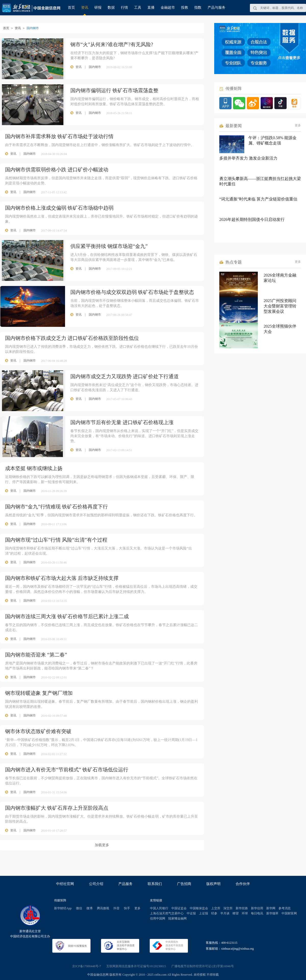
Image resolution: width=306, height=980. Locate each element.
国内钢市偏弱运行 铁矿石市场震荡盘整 (114, 90)
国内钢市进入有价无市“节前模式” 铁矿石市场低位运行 (67, 770)
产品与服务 (216, 8)
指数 (198, 8)
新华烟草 (272, 913)
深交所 (228, 908)
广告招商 (184, 884)
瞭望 (236, 913)
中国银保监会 (199, 908)
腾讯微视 (103, 908)
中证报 (191, 913)
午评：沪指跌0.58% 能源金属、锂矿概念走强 (272, 140)
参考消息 (285, 908)
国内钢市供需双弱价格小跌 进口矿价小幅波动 (57, 170)
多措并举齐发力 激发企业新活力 (248, 158)
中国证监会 (179, 908)
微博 (90, 908)
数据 (111, 8)
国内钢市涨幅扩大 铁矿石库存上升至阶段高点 (57, 808)
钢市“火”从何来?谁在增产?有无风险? (112, 44)
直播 (151, 8)
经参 (214, 913)
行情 (124, 8)
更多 (298, 125)
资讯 (85, 8)
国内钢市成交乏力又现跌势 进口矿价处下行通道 (125, 376)
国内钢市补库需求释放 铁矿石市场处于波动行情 (59, 136)
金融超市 (168, 8)
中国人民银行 (159, 908)
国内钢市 (30, 154)
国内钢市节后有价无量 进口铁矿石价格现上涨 (122, 422)
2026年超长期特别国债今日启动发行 (252, 219)
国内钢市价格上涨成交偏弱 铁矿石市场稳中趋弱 (59, 208)
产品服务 (125, 884)
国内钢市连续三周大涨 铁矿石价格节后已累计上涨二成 (67, 616)
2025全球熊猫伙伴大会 (280, 329)
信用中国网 (158, 918)
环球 (245, 913)
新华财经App (63, 908)
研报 (98, 8)
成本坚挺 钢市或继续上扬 (34, 468)
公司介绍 (96, 884)
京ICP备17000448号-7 (87, 966)
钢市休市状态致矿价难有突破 (38, 731)
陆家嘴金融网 (177, 918)
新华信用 (257, 908)
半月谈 (225, 913)
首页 (71, 8)
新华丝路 (242, 908)
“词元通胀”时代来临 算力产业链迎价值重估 (258, 199)
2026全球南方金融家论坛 (280, 278)
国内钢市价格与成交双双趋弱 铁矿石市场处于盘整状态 (132, 292)
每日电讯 (257, 913)
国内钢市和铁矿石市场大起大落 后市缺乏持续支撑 (62, 578)
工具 (138, 8)
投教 (185, 8)
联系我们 (155, 884)
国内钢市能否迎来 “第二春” (36, 655)
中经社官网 (65, 884)
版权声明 (213, 884)
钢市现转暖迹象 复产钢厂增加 (39, 693)
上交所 (216, 908)
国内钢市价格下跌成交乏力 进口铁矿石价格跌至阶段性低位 (72, 338)
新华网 (271, 908)
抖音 (117, 908)
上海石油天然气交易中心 (167, 913)
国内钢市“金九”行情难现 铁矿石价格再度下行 (56, 507)
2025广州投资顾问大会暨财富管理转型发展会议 (280, 306)
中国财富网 (289, 913)
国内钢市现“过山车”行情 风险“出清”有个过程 (56, 540)
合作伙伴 (243, 884)
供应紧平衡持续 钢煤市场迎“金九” (109, 246)
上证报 (203, 913)
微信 (79, 908)
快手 (127, 908)
